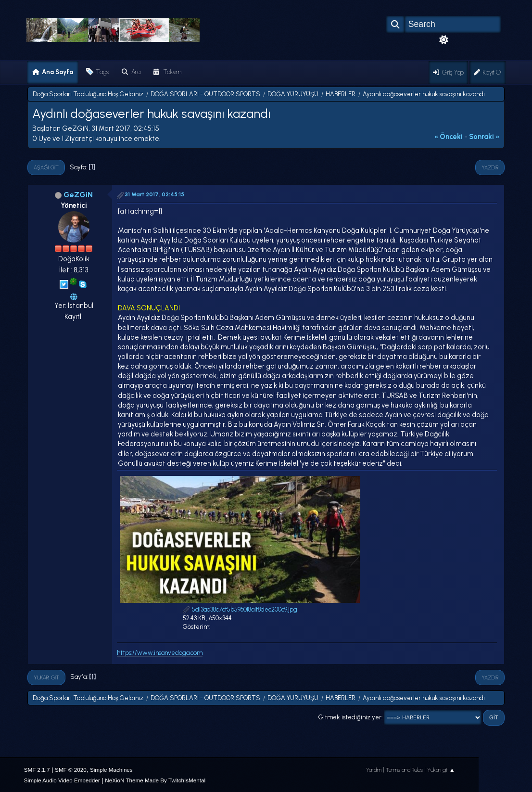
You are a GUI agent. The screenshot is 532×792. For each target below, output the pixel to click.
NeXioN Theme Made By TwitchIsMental (155, 780)
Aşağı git (46, 167)
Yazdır (490, 167)
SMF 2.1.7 (37, 770)
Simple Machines (111, 770)
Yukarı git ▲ (441, 770)
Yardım (374, 770)
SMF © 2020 (71, 770)
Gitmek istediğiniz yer (350, 717)
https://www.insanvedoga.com (160, 653)
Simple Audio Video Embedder (62, 780)
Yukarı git (46, 677)
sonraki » (484, 137)
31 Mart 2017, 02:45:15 (154, 194)
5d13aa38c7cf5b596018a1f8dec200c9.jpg (240, 609)
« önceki (449, 137)
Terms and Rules (404, 770)
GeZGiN (78, 195)
